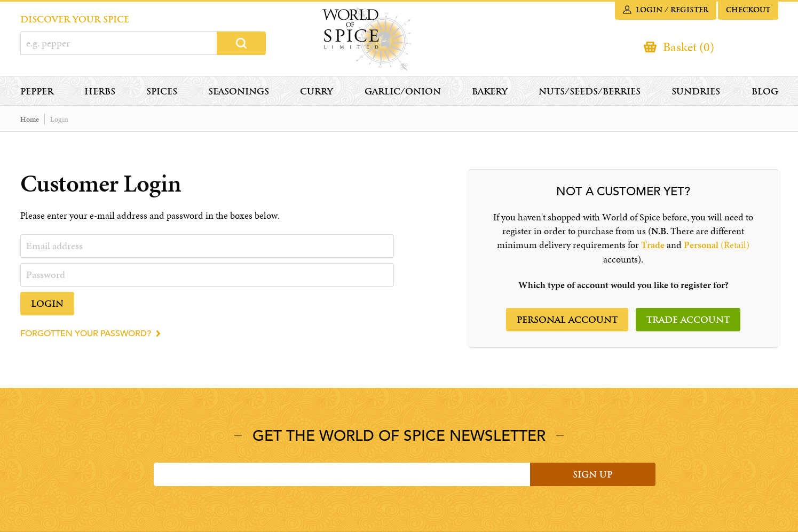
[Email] (342, 474)
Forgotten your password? (86, 334)
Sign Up (592, 475)
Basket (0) (689, 47)
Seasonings (239, 92)
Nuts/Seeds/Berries (590, 92)
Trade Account (688, 320)
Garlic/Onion (403, 92)
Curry (317, 92)
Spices (162, 92)
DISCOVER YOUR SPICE (75, 19)
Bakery (490, 92)
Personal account (567, 320)
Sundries (696, 92)
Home (30, 119)
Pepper (37, 92)
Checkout (748, 10)
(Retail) (717, 245)
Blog (765, 92)
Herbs (100, 92)
